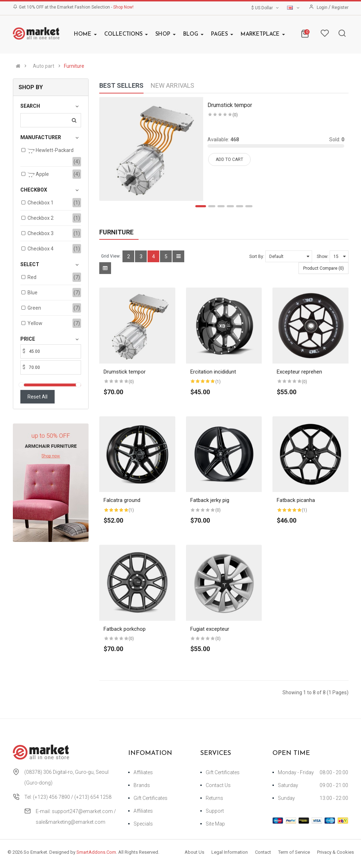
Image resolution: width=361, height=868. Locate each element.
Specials (143, 824)
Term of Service (294, 852)
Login (323, 7)
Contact (263, 852)
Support (215, 811)
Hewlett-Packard (51, 151)
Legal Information (230, 852)
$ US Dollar (266, 8)
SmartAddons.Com (96, 852)
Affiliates (143, 772)
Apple (38, 175)
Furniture (74, 66)
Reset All (37, 397)
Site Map (215, 824)
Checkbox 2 (41, 218)
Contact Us (218, 785)
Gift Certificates (151, 798)
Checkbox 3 (41, 233)
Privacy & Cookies (335, 852)
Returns (214, 798)
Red (32, 277)
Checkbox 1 (41, 203)
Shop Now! (123, 7)
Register (340, 7)
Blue (32, 293)
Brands (142, 785)
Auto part (44, 66)
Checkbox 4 (41, 249)
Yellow (35, 323)
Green (34, 308)
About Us (194, 852)
